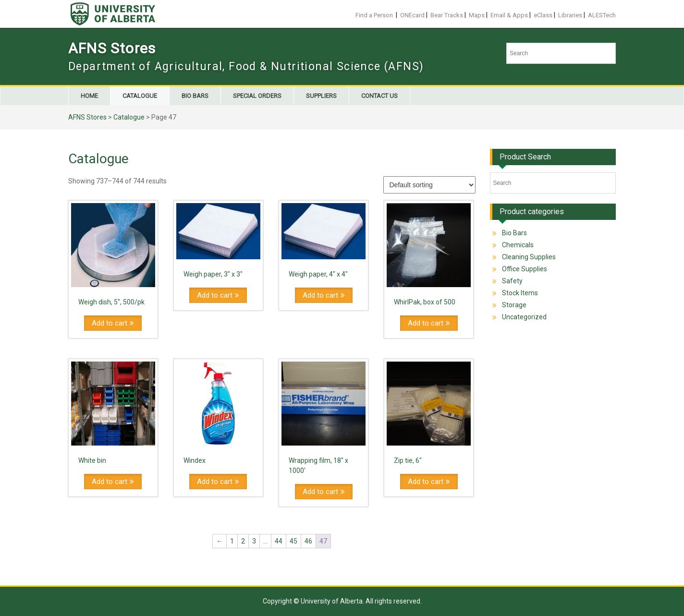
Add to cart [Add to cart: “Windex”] (215, 482)
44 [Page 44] (279, 541)
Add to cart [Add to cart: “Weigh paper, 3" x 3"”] (215, 295)
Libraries (570, 15)
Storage (514, 305)
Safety (512, 281)
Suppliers (321, 96)
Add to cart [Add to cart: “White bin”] (110, 482)
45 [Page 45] (293, 541)
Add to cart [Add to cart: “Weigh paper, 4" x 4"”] (320, 295)
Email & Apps (509, 15)
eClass (543, 15)
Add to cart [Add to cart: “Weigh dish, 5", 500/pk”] (110, 323)
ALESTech (602, 15)
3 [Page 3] (254, 541)
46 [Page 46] (308, 541)
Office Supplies (525, 269)
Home (89, 96)
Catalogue (140, 96)
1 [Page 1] (232, 541)
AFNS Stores (112, 48)
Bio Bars (195, 96)
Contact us (379, 96)
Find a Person (374, 15)
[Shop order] (429, 185)
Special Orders (257, 96)
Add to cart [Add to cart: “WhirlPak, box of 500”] (426, 323)
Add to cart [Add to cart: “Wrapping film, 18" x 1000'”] (320, 492)
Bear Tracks (447, 15)
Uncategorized (524, 317)
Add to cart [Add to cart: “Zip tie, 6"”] (426, 482)
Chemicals (518, 245)
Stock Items (520, 293)
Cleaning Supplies (529, 257)
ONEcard (412, 15)
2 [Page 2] (243, 541)
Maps (477, 15)
